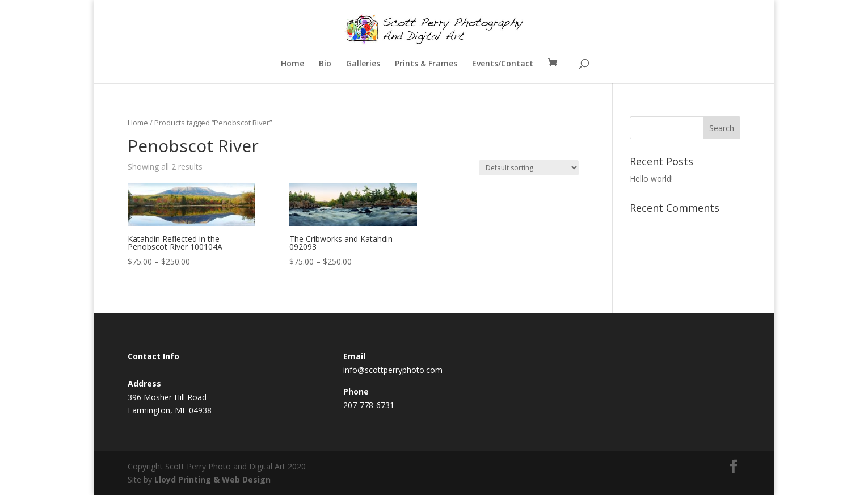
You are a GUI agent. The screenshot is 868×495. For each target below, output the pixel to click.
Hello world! (651, 179)
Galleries (363, 64)
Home (292, 64)
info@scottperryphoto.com (393, 370)
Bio (325, 64)
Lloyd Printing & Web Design (212, 479)
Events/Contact (503, 64)
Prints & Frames (426, 64)
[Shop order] (529, 168)
